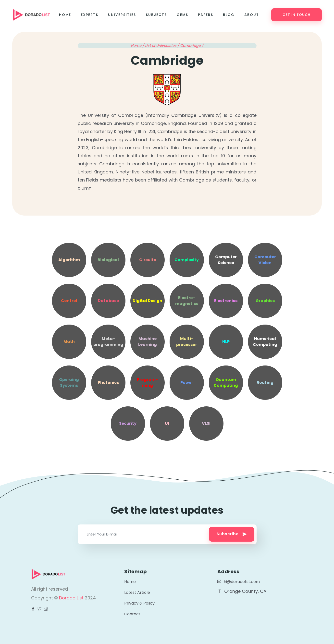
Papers (206, 15)
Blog (229, 15)
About (252, 15)
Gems (182, 15)
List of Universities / (163, 46)
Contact (132, 614)
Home (65, 15)
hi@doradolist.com (239, 582)
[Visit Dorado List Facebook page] (33, 609)
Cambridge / (192, 46)
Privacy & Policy (139, 603)
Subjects (156, 15)
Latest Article (137, 592)
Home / (138, 46)
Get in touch (297, 15)
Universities (122, 15)
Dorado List (72, 598)
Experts (90, 15)
